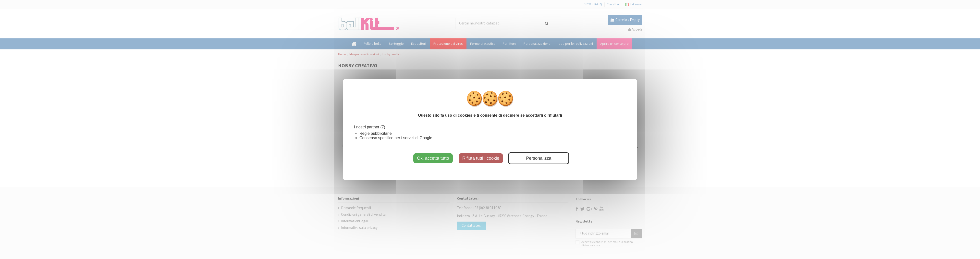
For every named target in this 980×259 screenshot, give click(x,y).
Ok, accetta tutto (433, 158)
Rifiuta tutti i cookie (481, 158)
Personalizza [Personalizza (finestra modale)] (539, 158)
